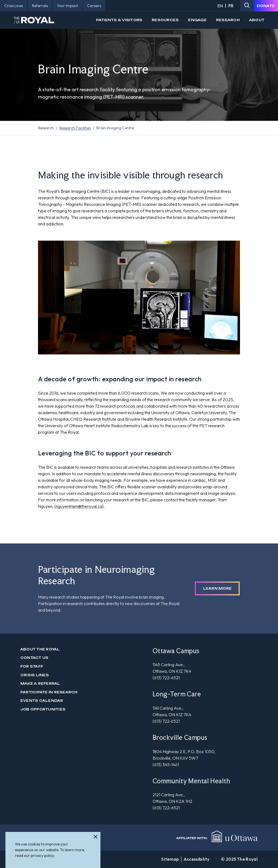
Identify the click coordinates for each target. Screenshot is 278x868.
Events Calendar (42, 701)
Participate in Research (49, 692)
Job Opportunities (43, 709)
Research (228, 20)
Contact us (34, 658)
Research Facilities (75, 128)
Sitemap (170, 859)
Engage (197, 20)
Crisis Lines (35, 675)
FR (231, 6)
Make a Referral (40, 683)
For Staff (32, 666)
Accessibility (196, 859)
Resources (165, 20)
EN (220, 6)
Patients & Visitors (119, 20)
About (257, 20)
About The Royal (40, 649)
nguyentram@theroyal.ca (79, 506)
